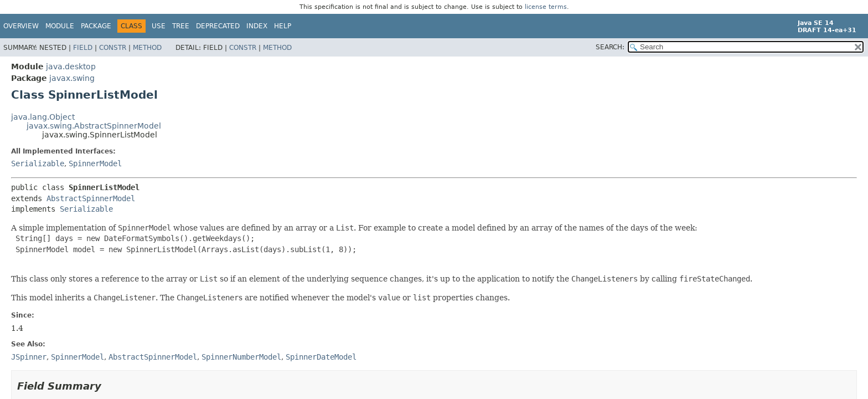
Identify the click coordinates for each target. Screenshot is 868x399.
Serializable (38, 163)
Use (159, 26)
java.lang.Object (43, 117)
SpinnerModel (95, 163)
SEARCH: (610, 47)
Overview (21, 26)
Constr (113, 48)
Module (60, 26)
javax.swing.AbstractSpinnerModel (94, 126)
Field (83, 48)
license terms (546, 7)
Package (96, 26)
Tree (181, 26)
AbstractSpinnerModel (91, 198)
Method (147, 48)
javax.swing (72, 78)
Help (283, 26)
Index (257, 26)
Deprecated (218, 26)
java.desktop (71, 66)
